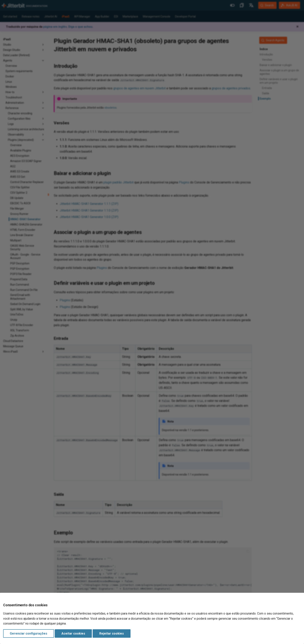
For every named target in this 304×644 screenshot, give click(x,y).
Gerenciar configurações (29, 633)
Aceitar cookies (73, 633)
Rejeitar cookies (112, 633)
